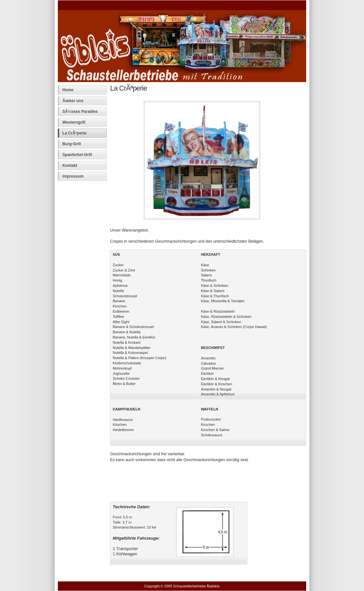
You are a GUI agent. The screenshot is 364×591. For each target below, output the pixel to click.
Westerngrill (74, 122)
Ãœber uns (73, 101)
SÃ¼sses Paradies (80, 112)
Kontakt (70, 165)
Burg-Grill (72, 144)
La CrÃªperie (74, 133)
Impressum (73, 176)
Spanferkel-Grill (77, 155)
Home (68, 90)
